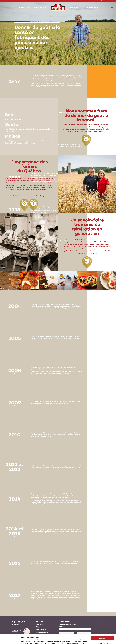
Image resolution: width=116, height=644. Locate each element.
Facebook (62, 621)
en (112, 8)
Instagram (68, 621)
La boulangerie (39, 621)
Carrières (101, 1)
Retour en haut (103, 621)
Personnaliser (103, 634)
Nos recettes (39, 623)
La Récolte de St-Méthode (19, 621)
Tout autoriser (103, 629)
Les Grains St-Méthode (18, 623)
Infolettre (94, 1)
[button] (24, 8)
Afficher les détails (27, 641)
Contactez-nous (110, 1)
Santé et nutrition (40, 624)
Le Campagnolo (16, 624)
